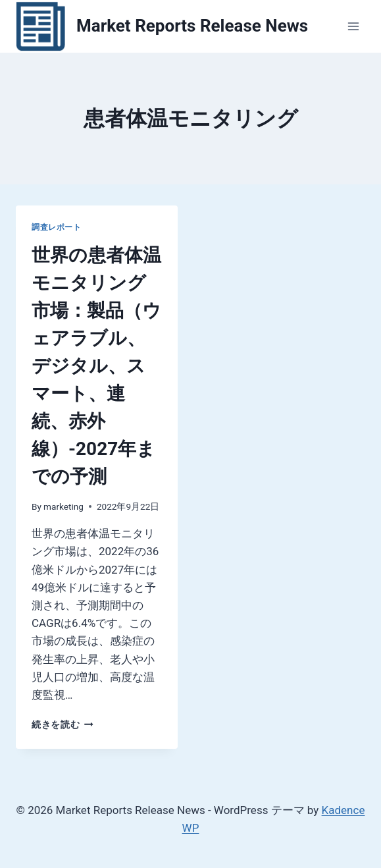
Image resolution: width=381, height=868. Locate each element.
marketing (63, 506)
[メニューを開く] (353, 26)
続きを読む (63, 724)
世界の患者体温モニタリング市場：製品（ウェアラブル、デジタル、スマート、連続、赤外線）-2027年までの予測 (96, 366)
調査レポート (57, 227)
